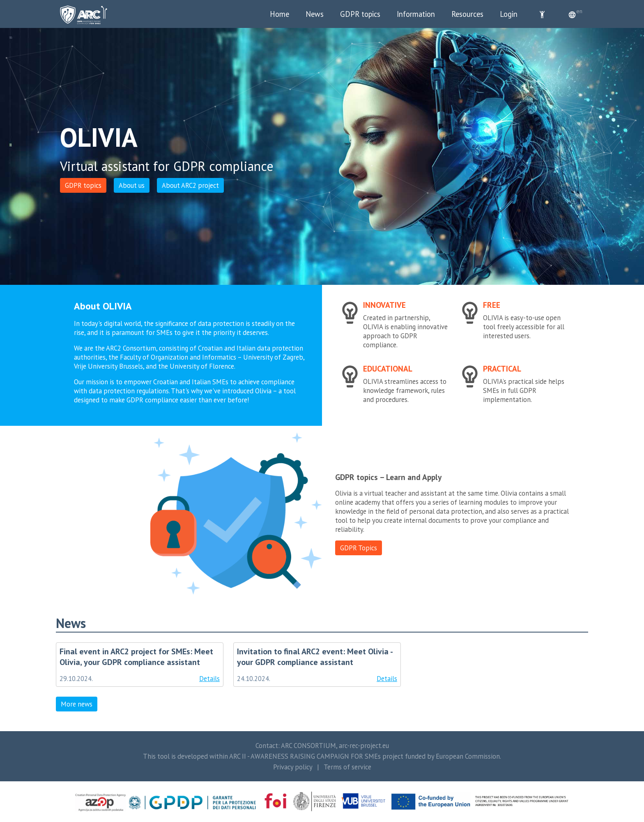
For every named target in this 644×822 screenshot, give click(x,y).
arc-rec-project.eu (364, 746)
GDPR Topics (359, 548)
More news (77, 704)
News (315, 14)
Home (279, 14)
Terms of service (347, 767)
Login (509, 14)
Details (209, 679)
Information (416, 14)
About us (132, 185)
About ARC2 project (190, 185)
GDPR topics (360, 14)
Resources (467, 14)
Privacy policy (293, 767)
